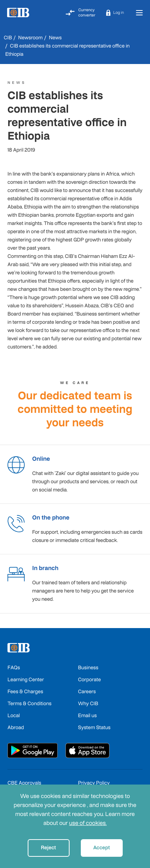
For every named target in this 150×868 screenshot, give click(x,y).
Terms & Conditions (30, 703)
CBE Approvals (24, 783)
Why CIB (88, 703)
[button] (115, 13)
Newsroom (30, 38)
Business (88, 668)
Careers (87, 692)
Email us (88, 715)
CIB (8, 38)
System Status (94, 727)
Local (14, 715)
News (55, 38)
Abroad (16, 727)
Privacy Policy (94, 783)
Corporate (90, 680)
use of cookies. (88, 823)
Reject (48, 848)
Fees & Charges (25, 692)
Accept (102, 848)
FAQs (14, 668)
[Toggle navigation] (139, 13)
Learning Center (26, 680)
